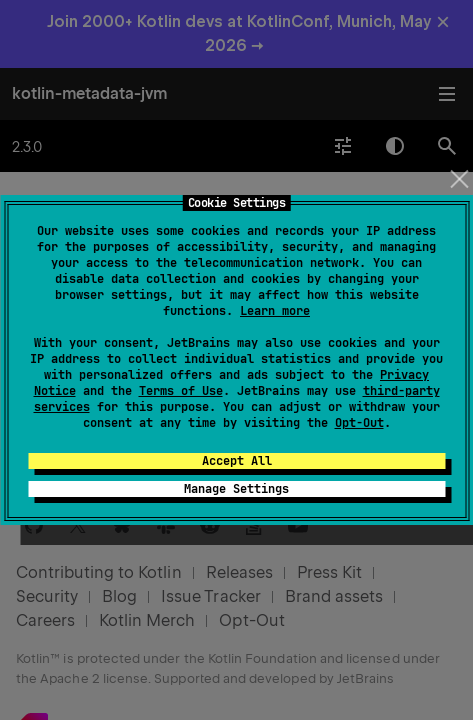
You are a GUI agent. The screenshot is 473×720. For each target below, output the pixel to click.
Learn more (275, 311)
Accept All (237, 461)
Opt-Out (359, 423)
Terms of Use (181, 391)
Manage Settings (236, 489)
